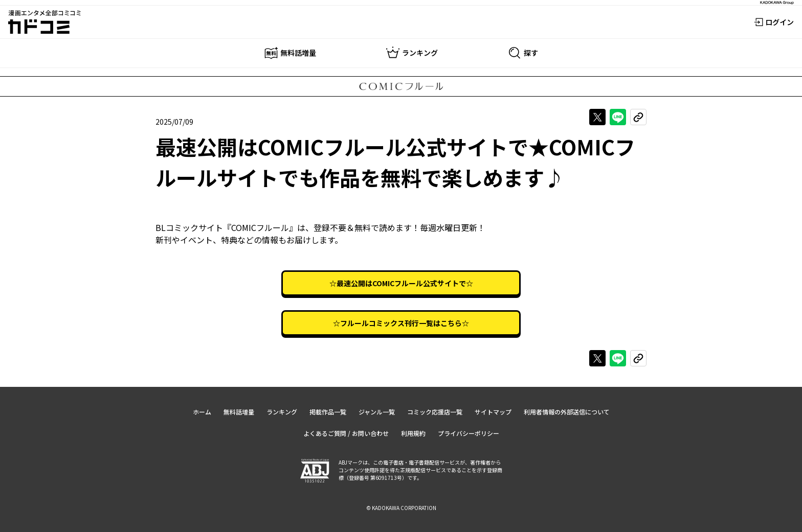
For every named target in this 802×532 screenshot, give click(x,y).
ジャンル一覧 (377, 412)
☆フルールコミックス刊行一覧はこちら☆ (401, 323)
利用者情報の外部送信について (567, 412)
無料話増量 (239, 412)
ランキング (282, 412)
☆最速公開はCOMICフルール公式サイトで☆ (401, 283)
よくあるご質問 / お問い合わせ (346, 433)
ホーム (202, 412)
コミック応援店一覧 (435, 412)
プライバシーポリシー (469, 433)
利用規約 (413, 433)
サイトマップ (493, 412)
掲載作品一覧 (328, 412)
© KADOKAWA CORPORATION (401, 508)
